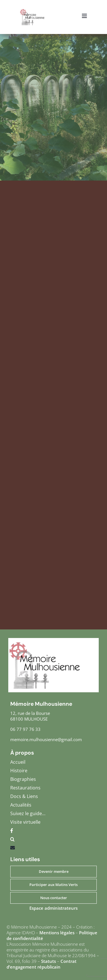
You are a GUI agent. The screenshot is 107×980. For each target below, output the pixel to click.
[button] (53, 841)
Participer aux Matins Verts (53, 885)
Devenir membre (54, 871)
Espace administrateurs (53, 908)
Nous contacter (54, 898)
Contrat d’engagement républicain (42, 964)
